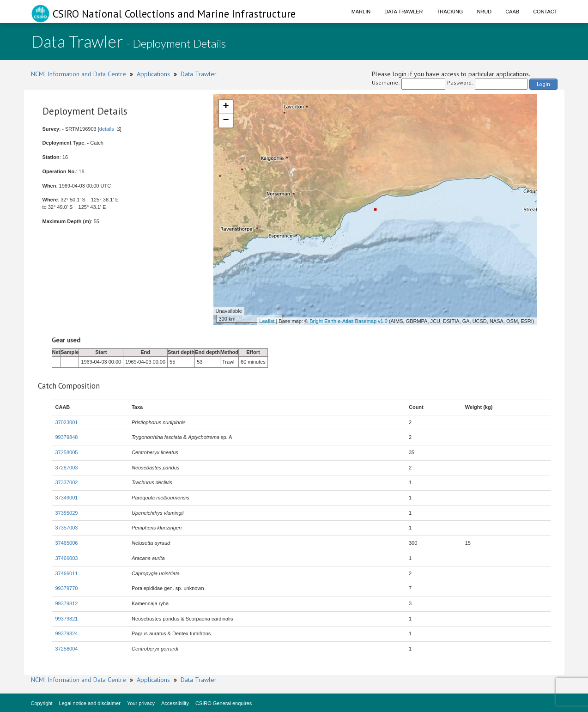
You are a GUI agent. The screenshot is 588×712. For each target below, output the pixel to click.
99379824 (67, 633)
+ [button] (226, 107)
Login (543, 84)
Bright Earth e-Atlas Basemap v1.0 (349, 321)
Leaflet (267, 321)
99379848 (67, 437)
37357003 (67, 528)
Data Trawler (403, 12)
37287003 (67, 468)
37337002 (67, 482)
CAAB (512, 12)
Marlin (361, 12)
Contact (545, 12)
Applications (153, 74)
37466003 (67, 558)
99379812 (67, 603)
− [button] (226, 121)
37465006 (67, 543)
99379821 (67, 619)
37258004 (67, 649)
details (107, 129)
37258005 (67, 452)
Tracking (450, 12)
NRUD (484, 12)
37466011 (67, 573)
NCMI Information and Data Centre (79, 74)
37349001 (67, 498)
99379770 (67, 588)
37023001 (67, 422)
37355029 (67, 513)
